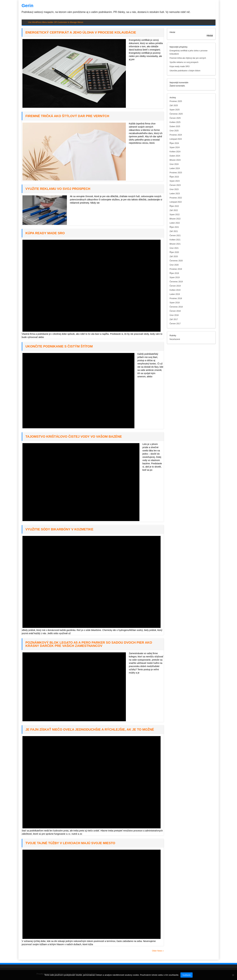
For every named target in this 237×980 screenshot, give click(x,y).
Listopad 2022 (176, 202)
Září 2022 (174, 210)
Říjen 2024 (174, 143)
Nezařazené (175, 339)
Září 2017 (174, 319)
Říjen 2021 (174, 227)
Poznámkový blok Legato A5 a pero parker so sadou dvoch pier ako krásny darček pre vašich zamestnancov (89, 644)
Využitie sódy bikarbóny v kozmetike (59, 529)
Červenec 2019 (176, 282)
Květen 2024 (175, 152)
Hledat (172, 32)
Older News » (158, 951)
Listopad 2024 (176, 139)
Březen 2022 (175, 219)
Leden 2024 (175, 168)
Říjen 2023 (174, 177)
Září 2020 (174, 256)
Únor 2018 (174, 315)
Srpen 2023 (175, 181)
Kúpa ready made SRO (45, 233)
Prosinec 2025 (176, 101)
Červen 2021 (175, 236)
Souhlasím (187, 975)
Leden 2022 (175, 223)
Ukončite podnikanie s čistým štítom (59, 346)
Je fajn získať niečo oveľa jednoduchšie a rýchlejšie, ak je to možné (90, 729)
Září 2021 (174, 231)
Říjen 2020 (174, 252)
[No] (233, 975)
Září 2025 (174, 106)
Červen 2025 (175, 118)
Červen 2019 (175, 286)
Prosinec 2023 (176, 173)
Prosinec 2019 (176, 269)
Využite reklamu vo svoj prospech (58, 189)
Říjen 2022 (174, 206)
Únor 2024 (174, 164)
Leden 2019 (175, 294)
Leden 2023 (175, 194)
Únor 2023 (174, 189)
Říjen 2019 (174, 273)
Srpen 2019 (175, 277)
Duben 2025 (175, 126)
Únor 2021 (174, 248)
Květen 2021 (175, 240)
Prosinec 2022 (176, 198)
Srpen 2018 (175, 303)
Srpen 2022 (175, 215)
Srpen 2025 (175, 110)
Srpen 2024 (175, 147)
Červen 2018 (175, 311)
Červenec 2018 (176, 307)
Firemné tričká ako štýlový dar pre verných (67, 116)
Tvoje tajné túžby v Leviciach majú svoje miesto (70, 843)
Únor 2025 (174, 131)
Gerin (28, 6)
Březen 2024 (175, 160)
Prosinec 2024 (176, 135)
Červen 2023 (175, 185)
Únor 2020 (174, 265)
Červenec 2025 (176, 114)
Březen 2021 (175, 244)
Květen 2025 (175, 122)
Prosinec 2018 (176, 298)
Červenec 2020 (176, 261)
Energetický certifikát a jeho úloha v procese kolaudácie (81, 32)
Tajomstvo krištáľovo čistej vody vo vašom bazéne (74, 437)
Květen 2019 (175, 290)
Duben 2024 (175, 156)
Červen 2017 (175, 324)
